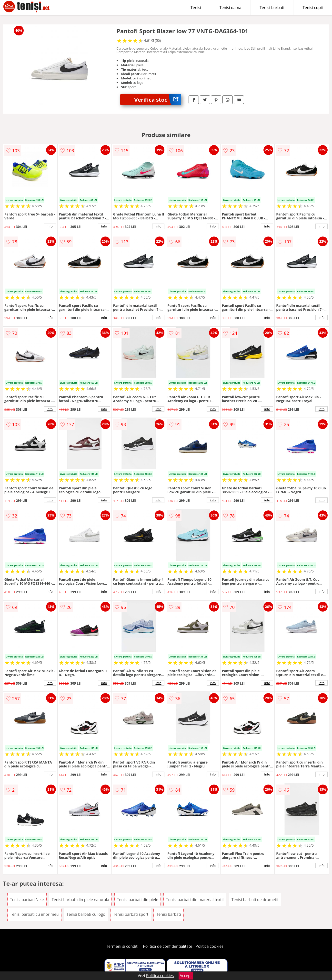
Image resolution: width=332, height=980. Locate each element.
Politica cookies (210, 946)
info (50, 226)
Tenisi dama (230, 8)
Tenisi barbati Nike (27, 900)
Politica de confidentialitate (168, 946)
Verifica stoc (158, 100)
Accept (186, 976)
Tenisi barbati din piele (138, 900)
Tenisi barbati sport (131, 914)
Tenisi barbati (272, 8)
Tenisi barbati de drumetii (255, 900)
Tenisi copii (313, 8)
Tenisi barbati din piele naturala (80, 900)
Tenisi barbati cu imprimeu (34, 914)
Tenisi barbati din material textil (195, 900)
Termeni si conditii (123, 946)
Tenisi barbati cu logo (86, 914)
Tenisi (196, 8)
